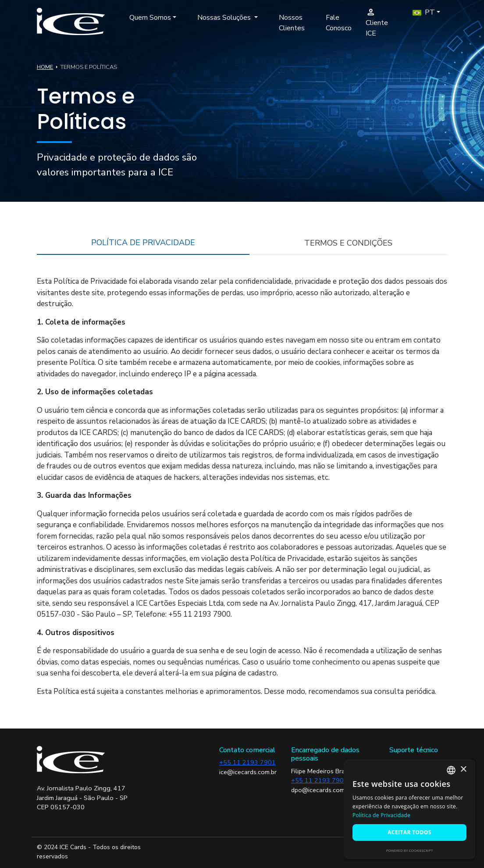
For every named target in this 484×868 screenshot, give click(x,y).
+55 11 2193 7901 (247, 762)
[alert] (409, 809)
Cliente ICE (377, 22)
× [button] (463, 770)
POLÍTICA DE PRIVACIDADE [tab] (143, 243)
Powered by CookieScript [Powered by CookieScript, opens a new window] (410, 850)
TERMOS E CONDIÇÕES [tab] (348, 243)
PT (424, 12)
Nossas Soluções (225, 18)
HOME (45, 67)
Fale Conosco (339, 23)
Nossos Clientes (292, 23)
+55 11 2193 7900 (319, 780)
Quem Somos (150, 18)
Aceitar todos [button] (409, 832)
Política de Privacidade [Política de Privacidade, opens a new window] (381, 815)
